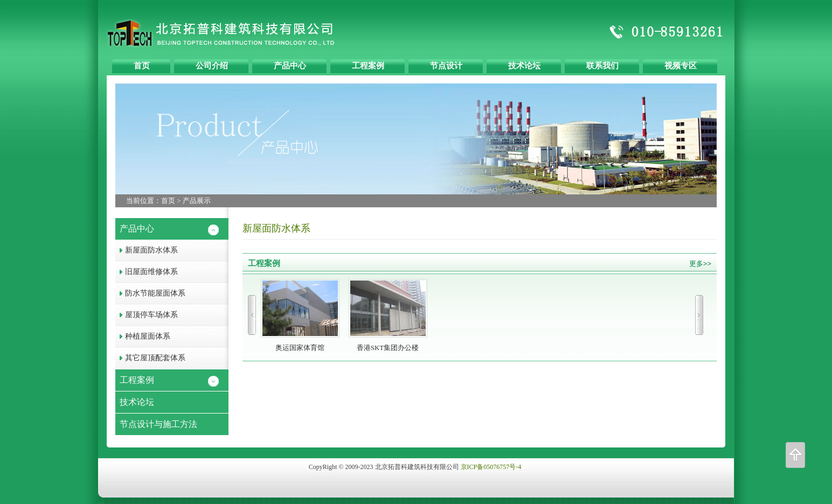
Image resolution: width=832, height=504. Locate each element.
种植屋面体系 (143, 336)
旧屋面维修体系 (147, 272)
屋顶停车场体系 (147, 315)
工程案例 (135, 380)
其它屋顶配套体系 (150, 358)
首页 (168, 201)
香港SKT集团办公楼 (388, 315)
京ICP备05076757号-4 (491, 467)
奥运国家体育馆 (300, 315)
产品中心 (135, 229)
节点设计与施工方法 (156, 424)
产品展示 (197, 201)
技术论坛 (135, 402)
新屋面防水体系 (147, 250)
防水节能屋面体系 (150, 293)
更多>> (700, 264)
